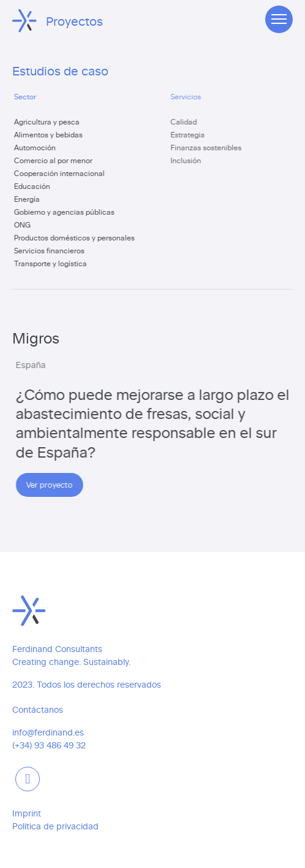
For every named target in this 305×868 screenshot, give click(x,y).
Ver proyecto (53, 484)
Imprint (27, 813)
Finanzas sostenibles (211, 147)
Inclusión (190, 160)
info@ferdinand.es (48, 732)
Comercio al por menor (55, 160)
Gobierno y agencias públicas (66, 212)
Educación (34, 186)
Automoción (37, 147)
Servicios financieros (51, 250)
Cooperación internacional (61, 173)
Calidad (188, 121)
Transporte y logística (52, 263)
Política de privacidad (55, 826)
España (34, 365)
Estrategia (192, 134)
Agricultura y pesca (49, 121)
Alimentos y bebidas (50, 134)
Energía (29, 199)
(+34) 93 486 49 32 (49, 745)
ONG (24, 225)
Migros (36, 337)
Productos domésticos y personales (76, 237)
